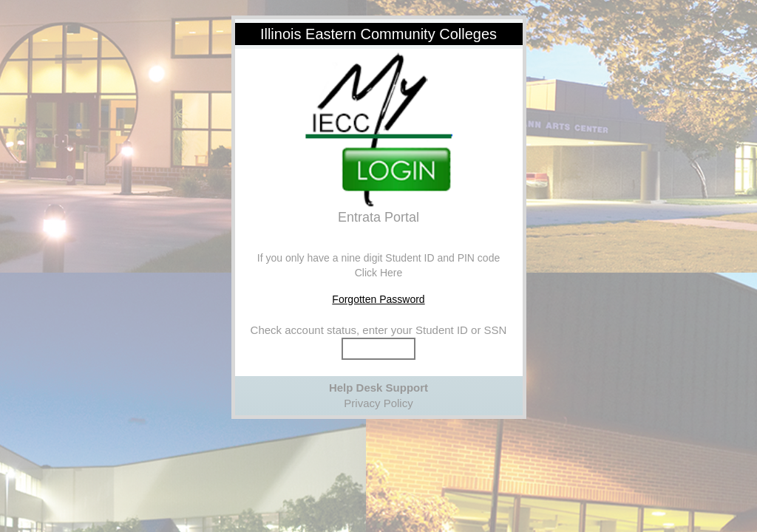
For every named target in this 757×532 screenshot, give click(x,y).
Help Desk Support (378, 388)
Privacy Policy (378, 403)
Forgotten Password (378, 299)
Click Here (379, 273)
